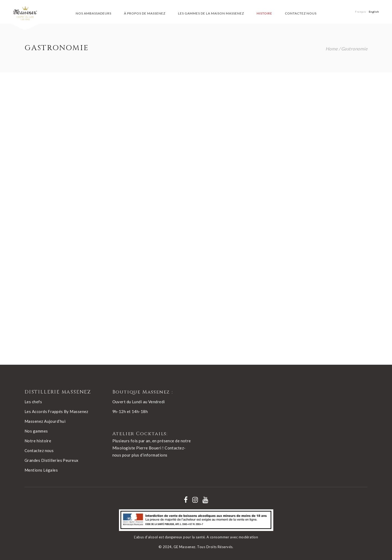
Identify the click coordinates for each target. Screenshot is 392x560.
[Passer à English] (374, 12)
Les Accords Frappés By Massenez (56, 411)
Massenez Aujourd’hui (45, 421)
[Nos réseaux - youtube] (205, 500)
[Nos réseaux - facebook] (186, 500)
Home (332, 49)
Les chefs (33, 402)
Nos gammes (36, 431)
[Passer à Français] (361, 12)
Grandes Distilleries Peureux (52, 460)
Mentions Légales (41, 470)
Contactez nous (39, 450)
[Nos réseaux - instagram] (195, 500)
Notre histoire (38, 441)
